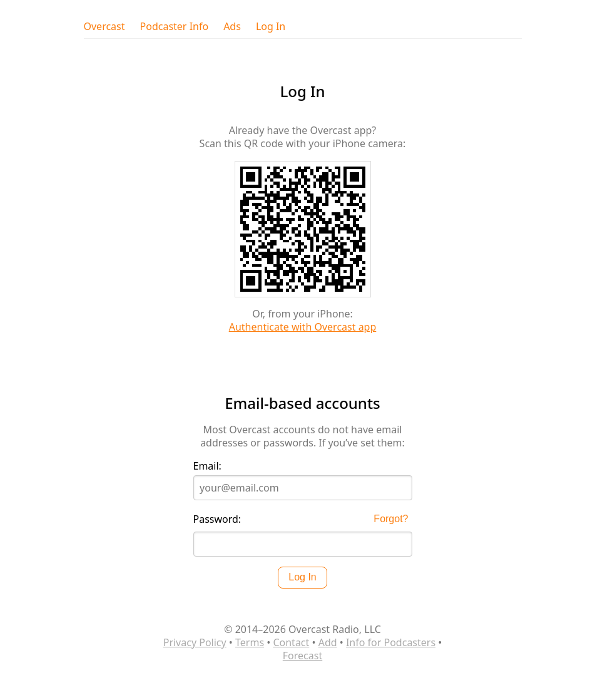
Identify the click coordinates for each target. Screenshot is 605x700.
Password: (217, 519)
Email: (207, 466)
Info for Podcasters (391, 642)
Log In (271, 27)
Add (328, 642)
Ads (232, 27)
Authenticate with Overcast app (303, 327)
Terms (250, 642)
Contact (291, 642)
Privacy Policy (195, 642)
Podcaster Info (175, 27)
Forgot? (391, 519)
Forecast (302, 656)
